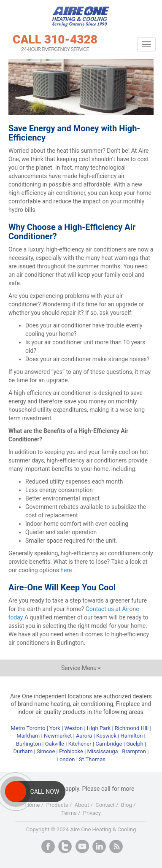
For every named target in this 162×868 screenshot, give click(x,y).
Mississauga (103, 751)
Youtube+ (82, 846)
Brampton (134, 751)
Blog (127, 805)
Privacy (92, 813)
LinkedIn (99, 846)
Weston (74, 728)
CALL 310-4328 (55, 40)
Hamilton (132, 736)
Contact (105, 805)
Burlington (28, 744)
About (82, 805)
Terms (69, 813)
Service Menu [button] (81, 668)
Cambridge (109, 744)
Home (32, 805)
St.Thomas (92, 759)
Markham (28, 736)
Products (57, 805)
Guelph (135, 744)
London (66, 759)
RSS (116, 846)
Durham (23, 751)
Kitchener (80, 744)
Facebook (48, 846)
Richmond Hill (132, 728)
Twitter (65, 846)
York (55, 728)
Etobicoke (71, 751)
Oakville (55, 744)
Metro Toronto (28, 728)
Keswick (106, 736)
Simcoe (46, 751)
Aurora (84, 736)
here (67, 570)
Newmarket (58, 736)
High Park (99, 728)
